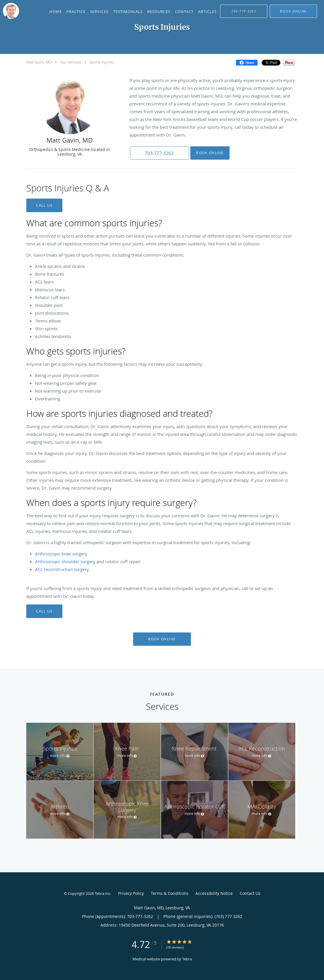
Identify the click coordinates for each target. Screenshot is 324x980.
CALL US (44, 205)
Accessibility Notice (214, 893)
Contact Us (250, 893)
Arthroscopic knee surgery (61, 554)
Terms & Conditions (170, 893)
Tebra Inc (103, 893)
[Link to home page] (10, 11)
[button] (293, 11)
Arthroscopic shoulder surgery (65, 561)
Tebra (187, 959)
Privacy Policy (131, 893)
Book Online (208, 153)
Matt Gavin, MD (39, 62)
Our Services (71, 62)
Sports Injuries (102, 62)
